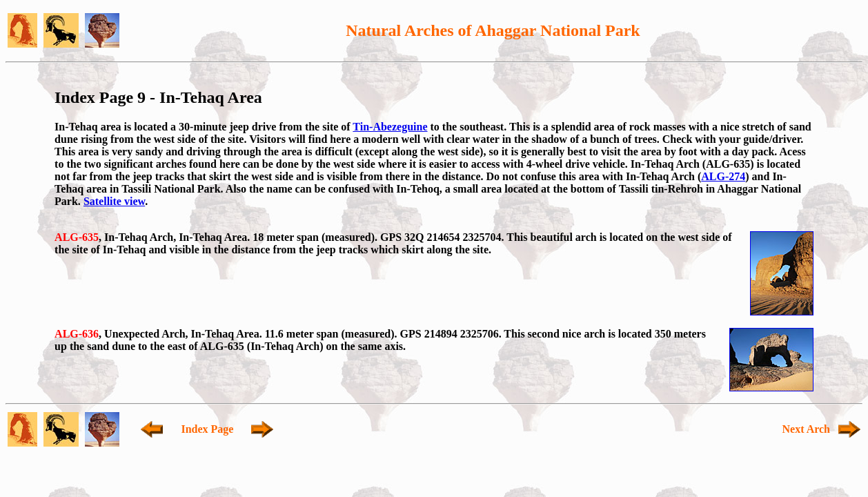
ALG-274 (723, 176)
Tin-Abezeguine (390, 127)
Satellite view (114, 201)
